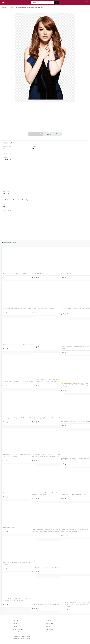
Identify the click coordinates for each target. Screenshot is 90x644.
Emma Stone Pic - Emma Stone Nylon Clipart (74, 495)
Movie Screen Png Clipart (68, 273)
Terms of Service (18, 629)
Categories (50, 621)
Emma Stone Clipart (8, 528)
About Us (16, 621)
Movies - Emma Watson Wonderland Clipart (44, 308)
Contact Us (16, 624)
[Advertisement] (45, 118)
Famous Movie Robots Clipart (40, 273)
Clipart (49, 626)
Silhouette (50, 629)
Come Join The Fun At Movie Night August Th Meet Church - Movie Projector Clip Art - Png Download (44, 381)
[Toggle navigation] (87, 2)
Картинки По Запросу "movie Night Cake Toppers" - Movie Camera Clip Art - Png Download (14, 601)
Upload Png (50, 624)
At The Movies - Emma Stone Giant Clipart (14, 273)
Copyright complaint (52, 134)
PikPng (4, 7)
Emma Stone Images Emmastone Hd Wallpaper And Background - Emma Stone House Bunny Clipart (43, 531)
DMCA (15, 626)
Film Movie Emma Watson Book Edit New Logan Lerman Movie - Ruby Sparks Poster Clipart (73, 310)
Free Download (36, 134)
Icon (48, 632)
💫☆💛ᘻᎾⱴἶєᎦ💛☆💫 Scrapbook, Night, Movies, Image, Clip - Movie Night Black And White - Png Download (73, 385)
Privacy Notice (17, 632)
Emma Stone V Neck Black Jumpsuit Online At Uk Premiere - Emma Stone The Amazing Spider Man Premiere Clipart (74, 604)
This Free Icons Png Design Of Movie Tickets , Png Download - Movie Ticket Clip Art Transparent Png (45, 456)
